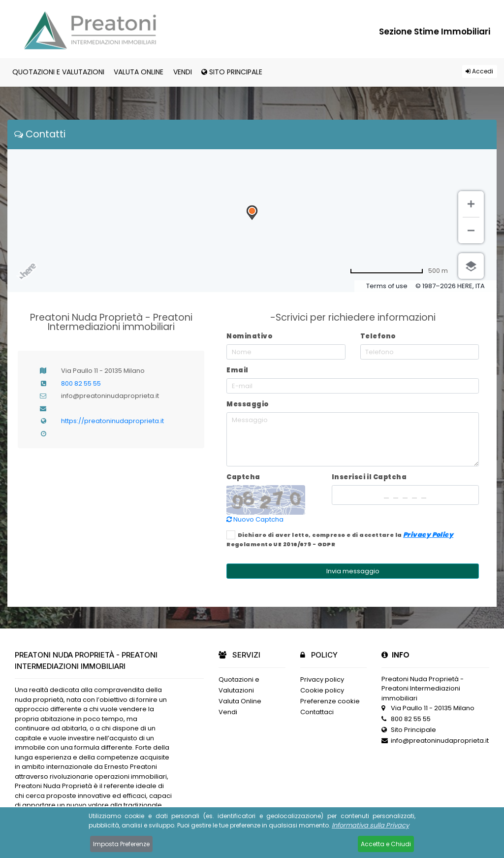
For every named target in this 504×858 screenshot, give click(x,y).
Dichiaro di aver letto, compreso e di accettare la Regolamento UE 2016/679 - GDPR (340, 539)
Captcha (243, 477)
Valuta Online (139, 72)
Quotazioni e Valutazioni (58, 72)
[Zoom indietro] (471, 231)
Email (237, 370)
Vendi (183, 72)
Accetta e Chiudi (386, 844)
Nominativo (249, 336)
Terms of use (387, 286)
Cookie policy (322, 690)
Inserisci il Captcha (369, 477)
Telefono (378, 336)
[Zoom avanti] (471, 204)
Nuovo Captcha (255, 519)
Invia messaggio (353, 571)
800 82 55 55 (81, 383)
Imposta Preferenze (121, 844)
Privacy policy (322, 679)
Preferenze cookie (330, 701)
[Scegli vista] (471, 266)
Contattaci (317, 712)
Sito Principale (232, 72)
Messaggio (248, 404)
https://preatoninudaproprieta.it (112, 421)
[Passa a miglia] (399, 271)
